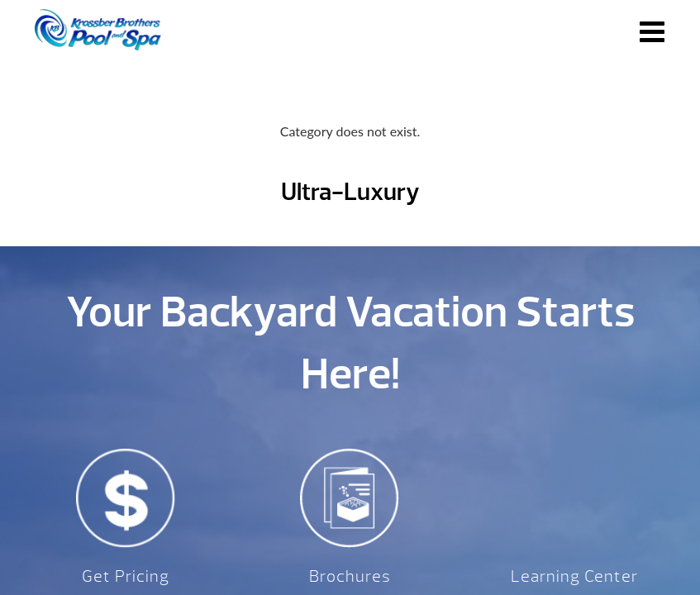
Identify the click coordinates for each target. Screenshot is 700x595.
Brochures (350, 576)
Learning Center (574, 576)
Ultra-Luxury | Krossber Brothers (98, 30)
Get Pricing (126, 576)
